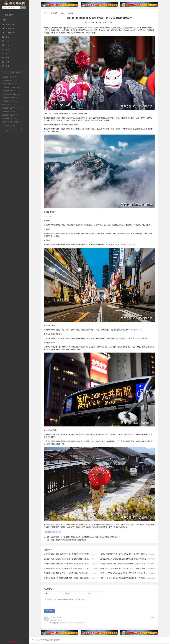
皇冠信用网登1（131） (10, 125)
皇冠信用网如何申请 (53, 532)
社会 (6, 45)
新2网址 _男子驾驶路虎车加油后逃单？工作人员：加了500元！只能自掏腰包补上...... (131, 573)
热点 (6, 37)
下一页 (20, 130)
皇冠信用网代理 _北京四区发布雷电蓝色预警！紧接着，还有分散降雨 (126, 564)
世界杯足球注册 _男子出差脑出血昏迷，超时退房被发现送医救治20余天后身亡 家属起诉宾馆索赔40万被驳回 (84, 578)
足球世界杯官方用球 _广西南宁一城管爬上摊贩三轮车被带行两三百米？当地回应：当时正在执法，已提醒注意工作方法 (88, 573)
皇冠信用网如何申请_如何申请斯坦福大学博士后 (68, 540)
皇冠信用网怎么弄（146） (11, 101)
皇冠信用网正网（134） (10, 118)
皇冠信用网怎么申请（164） (11, 87)
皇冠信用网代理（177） (10, 80)
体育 (6, 49)
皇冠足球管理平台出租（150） (12, 94)
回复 (153, 619)
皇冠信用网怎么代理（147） (11, 98)
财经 (6, 54)
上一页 (9, 130)
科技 (6, 62)
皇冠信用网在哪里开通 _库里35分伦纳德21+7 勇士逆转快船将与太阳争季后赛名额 (130, 554)
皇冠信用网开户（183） (10, 77)
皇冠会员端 (8, 29)
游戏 (6, 66)
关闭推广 (15, 642)
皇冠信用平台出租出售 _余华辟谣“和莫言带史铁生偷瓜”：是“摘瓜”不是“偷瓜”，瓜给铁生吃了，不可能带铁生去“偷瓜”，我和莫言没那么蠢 (95, 568)
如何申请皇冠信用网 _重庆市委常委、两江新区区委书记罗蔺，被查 (69, 554)
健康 (6, 58)
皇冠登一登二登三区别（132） (12, 122)
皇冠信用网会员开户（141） (11, 108)
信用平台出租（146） (9, 105)
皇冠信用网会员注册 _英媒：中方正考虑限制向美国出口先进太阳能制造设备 (72, 564)
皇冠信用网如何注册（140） (11, 112)
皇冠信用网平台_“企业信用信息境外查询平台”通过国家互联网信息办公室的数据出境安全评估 (85, 537)
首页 (4, 20)
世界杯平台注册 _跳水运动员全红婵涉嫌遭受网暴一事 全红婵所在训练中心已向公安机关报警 (135, 578)
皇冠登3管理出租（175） (10, 84)
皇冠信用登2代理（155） (10, 91)
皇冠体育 (54, 13)
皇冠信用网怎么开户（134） (11, 115)
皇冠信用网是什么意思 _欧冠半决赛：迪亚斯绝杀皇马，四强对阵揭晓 (70, 559)
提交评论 (49, 612)
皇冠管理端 (8, 24)
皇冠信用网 (8, 33)
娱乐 (6, 41)
